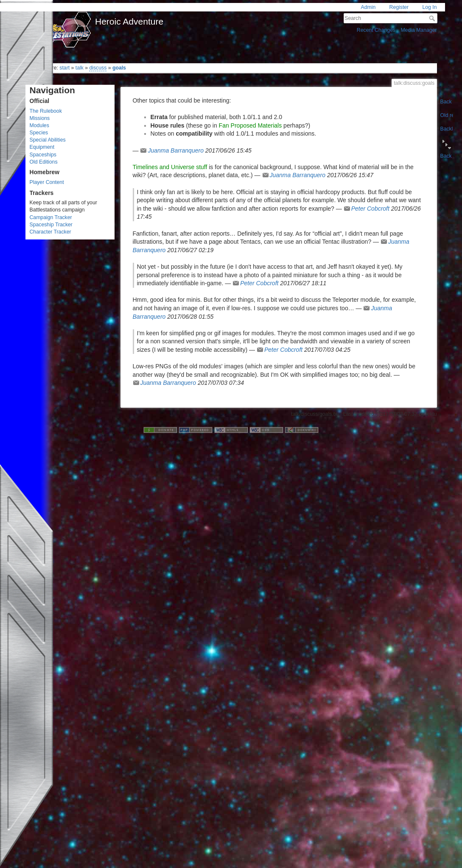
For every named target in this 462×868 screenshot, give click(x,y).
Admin (368, 7)
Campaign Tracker (51, 217)
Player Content (47, 182)
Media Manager (419, 30)
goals (119, 68)
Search (433, 18)
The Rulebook (46, 111)
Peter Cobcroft (370, 209)
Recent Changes (376, 30)
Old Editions (44, 162)
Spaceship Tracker (51, 225)
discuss (98, 68)
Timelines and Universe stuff (170, 167)
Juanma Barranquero (176, 150)
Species (39, 133)
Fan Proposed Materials (251, 125)
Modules (39, 125)
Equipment (42, 147)
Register (399, 7)
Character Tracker (50, 232)
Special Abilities (48, 140)
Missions (40, 118)
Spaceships (43, 155)
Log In (429, 7)
